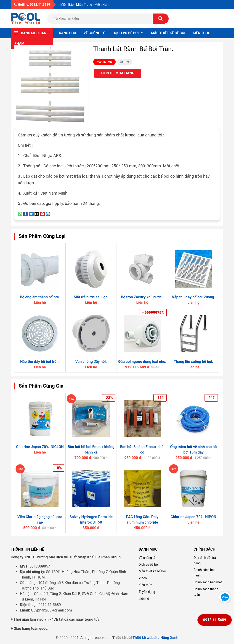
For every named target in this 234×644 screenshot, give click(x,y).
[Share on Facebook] (26, 214)
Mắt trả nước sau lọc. (91, 297)
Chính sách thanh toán (206, 592)
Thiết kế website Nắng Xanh (156, 638)
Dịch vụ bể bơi (149, 565)
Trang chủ (66, 33)
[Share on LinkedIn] (48, 214)
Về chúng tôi (95, 33)
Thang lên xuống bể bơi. (193, 362)
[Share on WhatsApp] (20, 214)
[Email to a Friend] (37, 214)
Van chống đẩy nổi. (91, 362)
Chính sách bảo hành (205, 573)
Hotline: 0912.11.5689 (32, 5)
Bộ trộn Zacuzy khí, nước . (142, 297)
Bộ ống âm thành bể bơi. (40, 297)
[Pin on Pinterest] (43, 214)
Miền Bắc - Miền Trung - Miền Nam (85, 5)
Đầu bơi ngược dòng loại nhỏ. (142, 362)
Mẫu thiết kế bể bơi (168, 33)
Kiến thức (202, 33)
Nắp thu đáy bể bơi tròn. (40, 362)
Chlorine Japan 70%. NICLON (40, 447)
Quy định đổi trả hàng (205, 560)
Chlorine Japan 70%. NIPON (194, 517)
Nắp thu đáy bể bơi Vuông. (194, 297)
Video (143, 578)
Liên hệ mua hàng (118, 73)
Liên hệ (63, 43)
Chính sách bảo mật (208, 582)
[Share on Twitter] (31, 214)
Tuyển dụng (147, 592)
